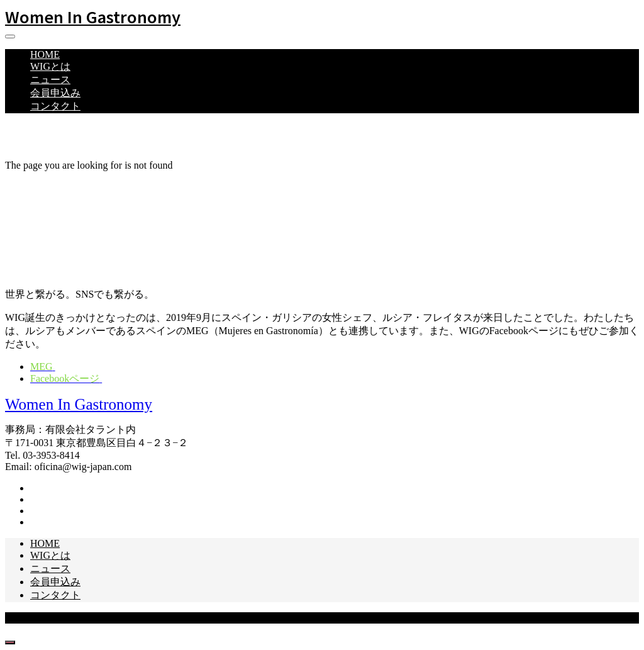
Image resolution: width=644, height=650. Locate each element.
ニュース (50, 80)
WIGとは (50, 66)
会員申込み (55, 93)
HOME (45, 54)
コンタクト (55, 106)
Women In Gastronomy (93, 16)
